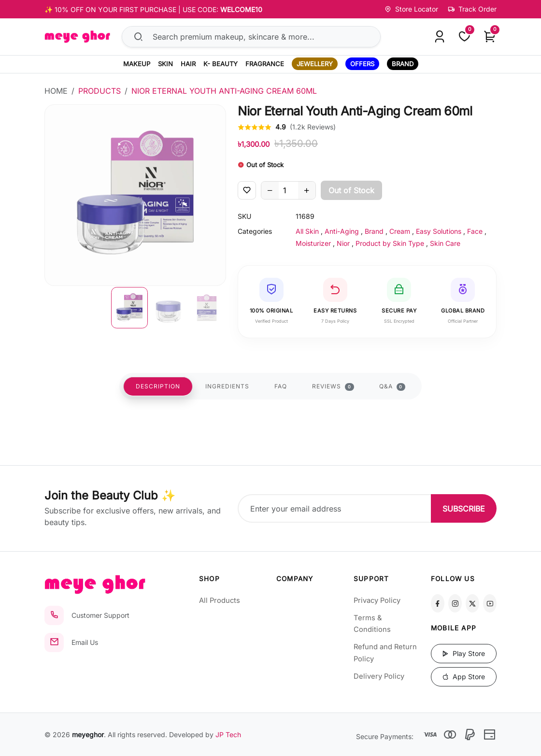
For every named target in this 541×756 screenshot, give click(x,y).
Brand (374, 231)
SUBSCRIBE (464, 509)
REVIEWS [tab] (333, 387)
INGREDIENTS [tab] (227, 387)
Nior (343, 243)
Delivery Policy (379, 676)
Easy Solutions (439, 231)
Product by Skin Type (390, 243)
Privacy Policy (377, 600)
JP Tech (228, 735)
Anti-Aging (342, 231)
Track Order (472, 9)
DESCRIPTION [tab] (158, 387)
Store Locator (411, 9)
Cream (400, 231)
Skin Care (445, 243)
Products (100, 91)
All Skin (307, 231)
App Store (463, 677)
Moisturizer (313, 243)
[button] (129, 308)
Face (475, 231)
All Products (220, 600)
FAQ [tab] (281, 387)
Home (56, 91)
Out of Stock (351, 190)
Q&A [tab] (392, 387)
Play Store (463, 653)
